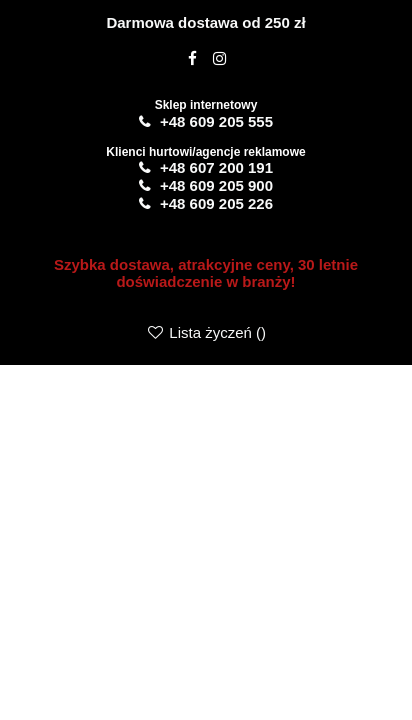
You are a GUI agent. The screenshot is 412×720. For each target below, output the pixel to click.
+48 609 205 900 (216, 185)
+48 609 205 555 (216, 121)
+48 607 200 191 (216, 167)
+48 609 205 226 (216, 203)
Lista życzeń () (206, 332)
